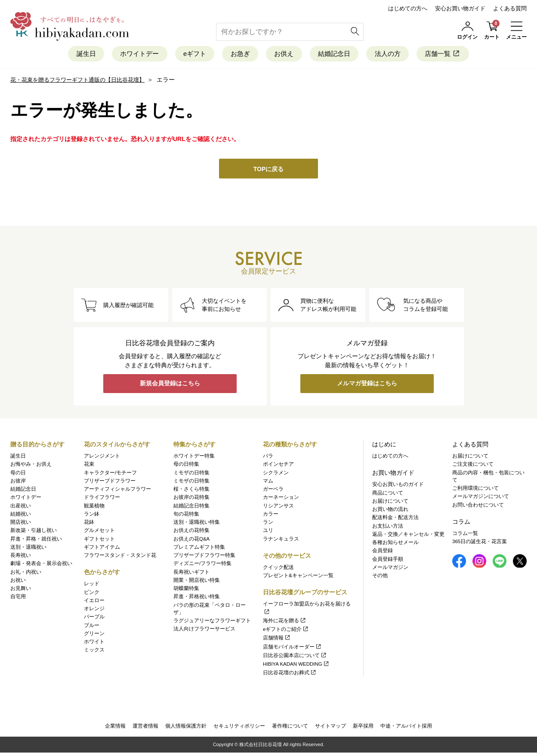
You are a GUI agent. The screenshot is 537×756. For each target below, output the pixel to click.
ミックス (94, 652)
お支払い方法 (388, 527)
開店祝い (21, 523)
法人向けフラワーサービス (204, 630)
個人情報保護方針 (186, 728)
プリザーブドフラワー (110, 482)
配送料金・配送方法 (395, 519)
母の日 (18, 474)
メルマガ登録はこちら (367, 386)
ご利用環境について (475, 489)
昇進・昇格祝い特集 (197, 598)
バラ (268, 457)
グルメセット (99, 532)
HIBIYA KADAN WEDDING (296, 665)
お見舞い (21, 590)
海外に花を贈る (285, 622)
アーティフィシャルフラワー (117, 490)
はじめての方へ (408, 8)
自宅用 (18, 598)
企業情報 (115, 728)
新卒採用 (363, 728)
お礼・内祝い (26, 573)
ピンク (92, 593)
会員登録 (383, 552)
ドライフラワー (102, 499)
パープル (94, 618)
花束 (89, 466)
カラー (271, 515)
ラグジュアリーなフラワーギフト (212, 622)
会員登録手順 (388, 560)
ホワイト (94, 643)
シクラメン (276, 474)
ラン (268, 523)
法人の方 (406, 55)
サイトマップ (330, 728)
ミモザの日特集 (191, 474)
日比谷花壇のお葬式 (290, 674)
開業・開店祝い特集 (197, 581)
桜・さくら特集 (191, 490)
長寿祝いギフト (191, 573)
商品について (388, 494)
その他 (380, 577)
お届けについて (390, 502)
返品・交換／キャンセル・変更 (408, 535)
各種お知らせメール (395, 544)
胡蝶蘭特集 (186, 590)
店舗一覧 (469, 55)
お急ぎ (237, 55)
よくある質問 (510, 8)
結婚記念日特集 (191, 507)
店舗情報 (277, 639)
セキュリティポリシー (239, 728)
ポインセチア (278, 466)
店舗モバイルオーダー (292, 648)
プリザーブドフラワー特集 (204, 556)
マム (268, 482)
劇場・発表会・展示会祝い (41, 565)
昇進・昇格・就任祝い (36, 540)
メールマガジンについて (481, 498)
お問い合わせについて (478, 506)
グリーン (94, 635)
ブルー (92, 627)
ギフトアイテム (102, 548)
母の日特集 (186, 466)
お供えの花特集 (191, 532)
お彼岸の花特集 (191, 499)
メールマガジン (390, 569)
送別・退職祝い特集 (197, 523)
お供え (287, 55)
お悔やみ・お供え (31, 466)
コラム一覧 (465, 535)
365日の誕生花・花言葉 (480, 543)
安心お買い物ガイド (460, 8)
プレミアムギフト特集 (199, 548)
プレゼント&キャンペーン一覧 (298, 577)
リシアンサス (278, 507)
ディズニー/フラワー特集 (202, 565)
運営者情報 (145, 728)
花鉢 (89, 523)
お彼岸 (18, 482)
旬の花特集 (186, 515)
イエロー (94, 602)
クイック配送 (278, 569)
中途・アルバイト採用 (406, 728)
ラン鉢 (92, 515)
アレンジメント (102, 457)
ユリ (268, 532)
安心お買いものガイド (398, 486)
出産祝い (21, 507)
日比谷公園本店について (295, 657)
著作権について (290, 728)
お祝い (18, 581)
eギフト (184, 55)
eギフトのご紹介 (286, 630)
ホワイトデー (121, 55)
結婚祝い (21, 515)
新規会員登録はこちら (170, 386)
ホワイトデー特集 (194, 457)
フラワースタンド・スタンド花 (120, 556)
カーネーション (281, 499)
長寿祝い (21, 556)
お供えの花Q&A (191, 540)
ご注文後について (473, 466)
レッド (92, 585)
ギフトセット (99, 540)
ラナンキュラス (281, 540)
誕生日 (60, 55)
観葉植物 (94, 507)
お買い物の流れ (390, 510)
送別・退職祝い (28, 548)
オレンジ (94, 610)
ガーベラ (273, 490)
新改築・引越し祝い (34, 532)
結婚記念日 (345, 55)
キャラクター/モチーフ (110, 474)
